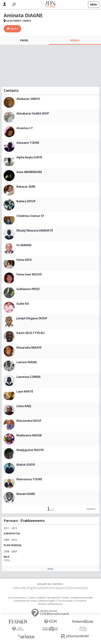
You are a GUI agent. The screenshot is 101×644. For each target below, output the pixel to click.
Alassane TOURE (28, 143)
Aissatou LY (24, 128)
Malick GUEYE (26, 465)
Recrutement (54, 598)
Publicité (41, 598)
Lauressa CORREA (29, 377)
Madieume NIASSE (29, 435)
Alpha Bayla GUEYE (29, 157)
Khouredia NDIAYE (29, 348)
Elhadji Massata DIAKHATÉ (35, 230)
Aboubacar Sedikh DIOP (33, 113)
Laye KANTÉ (25, 391)
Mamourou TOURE (29, 479)
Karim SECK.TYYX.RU (30, 333)
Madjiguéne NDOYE (30, 450)
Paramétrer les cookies (26, 601)
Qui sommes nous (17, 598)
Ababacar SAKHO (28, 99)
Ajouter (14, 28)
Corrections (81, 601)
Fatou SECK (24, 260)
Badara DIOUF (26, 201)
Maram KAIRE (26, 494)
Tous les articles (65, 601)
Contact (32, 598)
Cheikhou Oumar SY (30, 216)
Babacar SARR (26, 187)
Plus (50, 569)
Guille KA (23, 304)
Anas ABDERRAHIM (29, 172)
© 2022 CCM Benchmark (51, 604)
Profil (24, 40)
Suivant (90, 509)
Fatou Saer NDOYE (29, 274)
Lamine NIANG (27, 362)
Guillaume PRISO (28, 289)
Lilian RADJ (24, 406)
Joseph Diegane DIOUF (32, 318)
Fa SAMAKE (24, 245)
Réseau (75, 40)
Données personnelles (82, 598)
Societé (65, 598)
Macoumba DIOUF (29, 421)
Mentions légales (47, 601)
